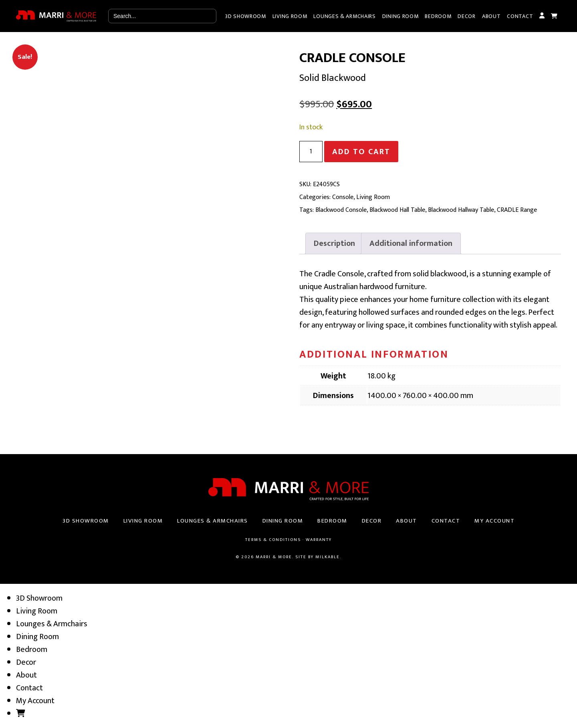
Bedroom (438, 16)
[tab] (334, 243)
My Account (542, 16)
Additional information (411, 243)
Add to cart (361, 152)
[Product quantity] (311, 152)
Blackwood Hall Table (397, 210)
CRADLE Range (517, 210)
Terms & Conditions (273, 540)
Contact (520, 16)
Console (343, 197)
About (491, 16)
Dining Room (400, 16)
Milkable (328, 557)
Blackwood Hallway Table (461, 210)
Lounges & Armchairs (344, 16)
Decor (467, 16)
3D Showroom (246, 16)
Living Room (290, 16)
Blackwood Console (341, 210)
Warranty (319, 540)
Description (334, 243)
